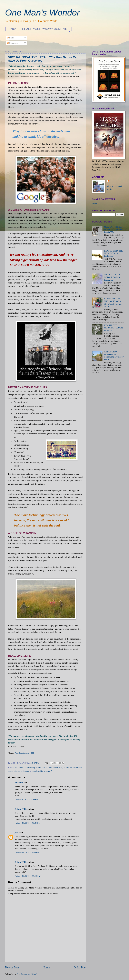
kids (61, 767)
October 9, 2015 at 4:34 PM (26, 799)
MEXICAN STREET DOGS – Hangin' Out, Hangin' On (113, 229)
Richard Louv (76, 767)
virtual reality (37, 771)
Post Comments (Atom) (27, 974)
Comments (13, 43)
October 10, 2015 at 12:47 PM (27, 823)
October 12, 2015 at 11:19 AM (28, 876)
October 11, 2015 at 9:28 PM (27, 852)
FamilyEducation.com (22, 753)
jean (17, 833)
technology (26, 771)
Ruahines (19, 783)
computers (41, 767)
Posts (10, 38)
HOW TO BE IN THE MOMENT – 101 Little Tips (114, 253)
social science (14, 771)
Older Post (80, 967)
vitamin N (48, 771)
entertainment (52, 767)
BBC (33, 753)
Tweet (95, 203)
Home (12, 29)
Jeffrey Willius (21, 809)
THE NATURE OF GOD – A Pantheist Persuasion (112, 277)
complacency (29, 767)
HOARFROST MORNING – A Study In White (114, 328)
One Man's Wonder (42, 13)
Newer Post (12, 967)
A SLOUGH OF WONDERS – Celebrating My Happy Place (114, 356)
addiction (19, 767)
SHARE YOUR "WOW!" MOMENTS (45, 29)
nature (66, 767)
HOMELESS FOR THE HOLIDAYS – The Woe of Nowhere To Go (113, 303)
